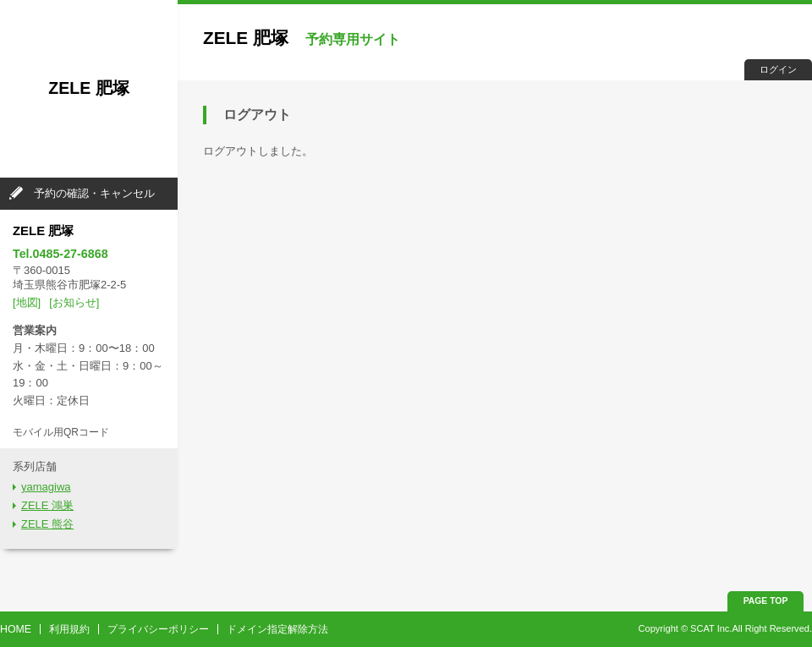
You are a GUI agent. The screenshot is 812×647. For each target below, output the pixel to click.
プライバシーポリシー (158, 629)
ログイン (778, 69)
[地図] (27, 302)
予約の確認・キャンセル (94, 193)
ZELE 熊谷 (47, 524)
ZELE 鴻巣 (47, 505)
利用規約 (69, 629)
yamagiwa (46, 487)
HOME (16, 629)
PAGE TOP (766, 601)
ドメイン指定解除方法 (277, 629)
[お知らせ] (74, 302)
